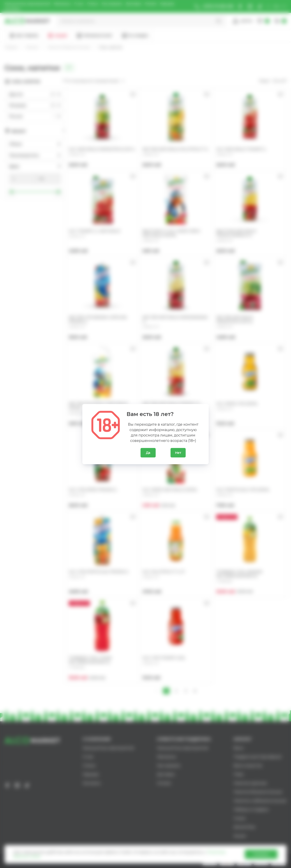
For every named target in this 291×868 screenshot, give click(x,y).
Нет (178, 453)
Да (148, 453)
